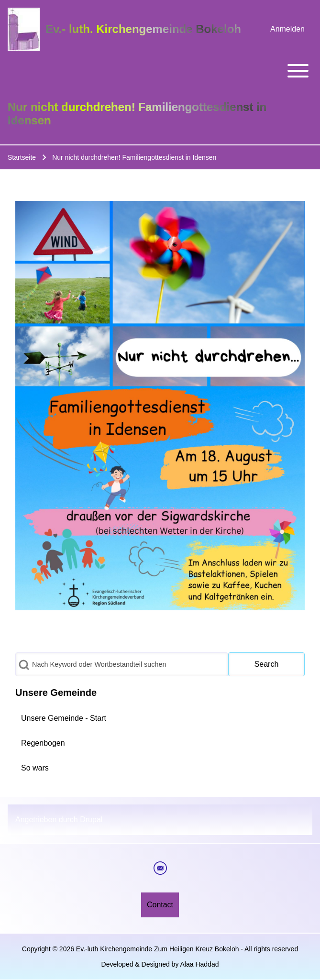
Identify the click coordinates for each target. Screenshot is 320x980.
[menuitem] (287, 29)
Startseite (22, 157)
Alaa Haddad (200, 964)
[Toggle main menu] (160, 71)
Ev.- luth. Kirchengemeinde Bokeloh (143, 29)
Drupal (91, 820)
